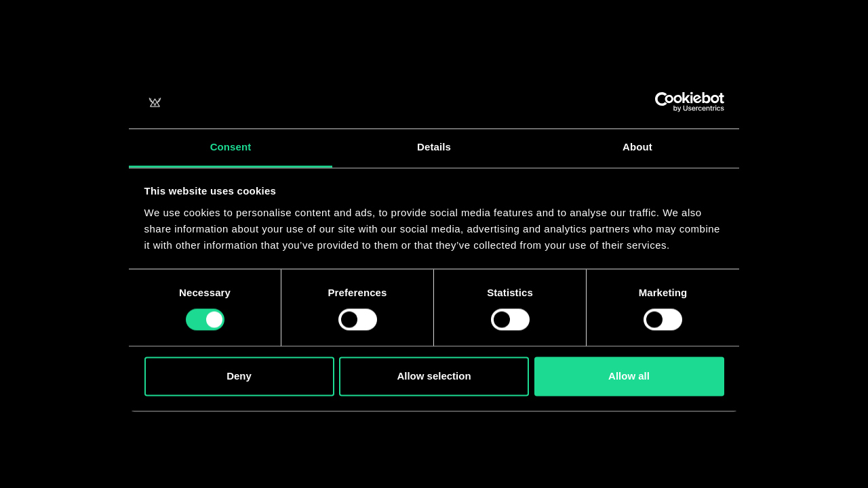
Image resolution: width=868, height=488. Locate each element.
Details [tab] (434, 147)
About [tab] (637, 147)
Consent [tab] (231, 147)
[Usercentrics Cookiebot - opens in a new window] (665, 102)
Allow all (629, 376)
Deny (239, 376)
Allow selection (434, 376)
